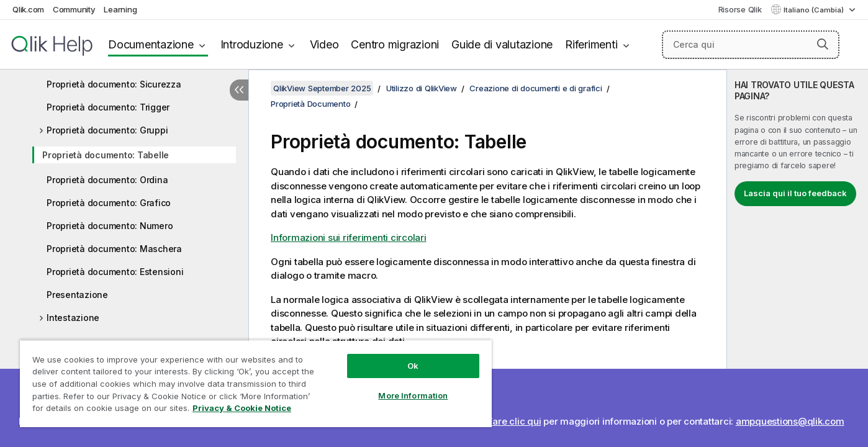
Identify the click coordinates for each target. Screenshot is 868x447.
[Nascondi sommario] (239, 90)
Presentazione (77, 295)
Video (324, 44)
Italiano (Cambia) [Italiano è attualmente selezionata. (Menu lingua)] (815, 10)
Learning (120, 9)
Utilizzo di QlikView (422, 88)
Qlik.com (28, 9)
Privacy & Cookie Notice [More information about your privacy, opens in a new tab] (242, 408)
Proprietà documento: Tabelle (106, 155)
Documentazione (151, 44)
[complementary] (798, 258)
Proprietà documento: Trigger (108, 107)
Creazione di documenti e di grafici (536, 88)
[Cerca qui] (751, 45)
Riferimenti (591, 44)
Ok (413, 366)
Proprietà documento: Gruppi (107, 130)
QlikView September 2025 (322, 88)
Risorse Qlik (740, 9)
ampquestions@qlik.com (790, 421)
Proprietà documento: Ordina (107, 180)
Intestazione (73, 318)
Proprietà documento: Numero (110, 226)
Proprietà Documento (310, 104)
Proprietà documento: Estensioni (115, 272)
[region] (256, 383)
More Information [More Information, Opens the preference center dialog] (413, 395)
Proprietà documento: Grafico (109, 203)
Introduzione (252, 44)
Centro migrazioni (395, 44)
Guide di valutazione (502, 44)
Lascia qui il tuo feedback (795, 193)
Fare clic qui (514, 421)
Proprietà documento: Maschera (114, 249)
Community (74, 9)
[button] (823, 44)
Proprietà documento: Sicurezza (114, 84)
